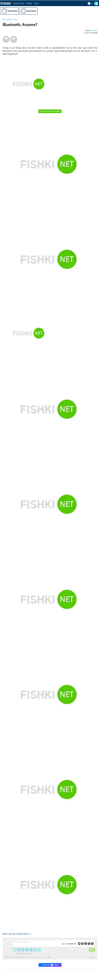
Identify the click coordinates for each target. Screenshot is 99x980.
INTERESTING (18, 3)
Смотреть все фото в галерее (50, 111)
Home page (7, 19)
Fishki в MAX (50, 965)
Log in (64, 944)
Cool (36, 3)
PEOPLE (29, 3)
